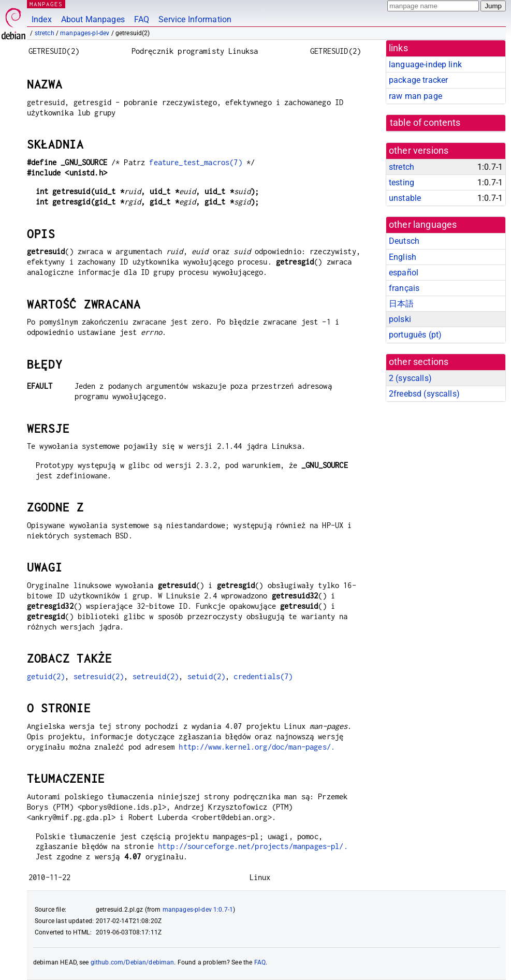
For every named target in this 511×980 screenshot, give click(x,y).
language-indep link (425, 64)
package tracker (418, 80)
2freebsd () (424, 394)
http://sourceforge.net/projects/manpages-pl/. (253, 846)
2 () (410, 378)
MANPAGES (46, 4)
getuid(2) (46, 676)
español (404, 273)
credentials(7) (263, 676)
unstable (405, 198)
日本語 (401, 304)
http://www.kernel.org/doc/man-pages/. (257, 747)
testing (401, 182)
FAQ (142, 19)
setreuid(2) (156, 676)
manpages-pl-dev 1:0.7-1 (198, 910)
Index (42, 19)
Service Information (195, 19)
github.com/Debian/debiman (133, 962)
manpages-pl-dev (85, 33)
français (404, 288)
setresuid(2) (99, 676)
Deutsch (404, 241)
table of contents (425, 123)
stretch (45, 33)
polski (400, 319)
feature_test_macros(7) (195, 162)
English (403, 257)
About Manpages (93, 19)
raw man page (415, 96)
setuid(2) (206, 676)
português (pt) (415, 335)
